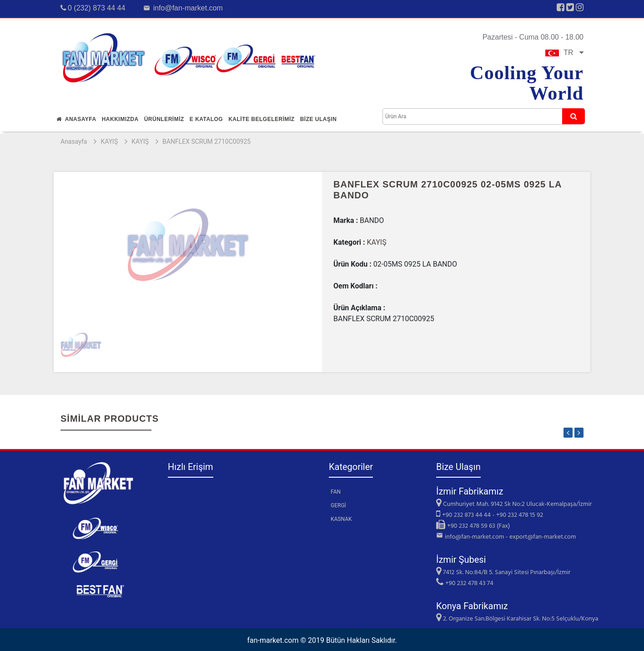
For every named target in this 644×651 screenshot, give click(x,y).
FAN (336, 492)
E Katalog (206, 119)
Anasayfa (76, 119)
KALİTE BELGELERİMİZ (262, 119)
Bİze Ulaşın (319, 119)
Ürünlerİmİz (164, 119)
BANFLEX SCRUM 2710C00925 (206, 141)
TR (564, 53)
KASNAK (341, 519)
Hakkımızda (120, 119)
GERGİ (338, 505)
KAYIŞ (109, 141)
